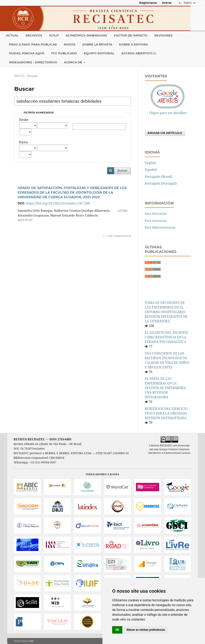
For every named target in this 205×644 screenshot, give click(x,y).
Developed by (24, 641)
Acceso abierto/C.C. (139, 53)
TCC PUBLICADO (64, 53)
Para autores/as (156, 220)
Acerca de (73, 62)
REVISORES (163, 35)
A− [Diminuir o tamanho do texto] (180, 3)
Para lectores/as (156, 213)
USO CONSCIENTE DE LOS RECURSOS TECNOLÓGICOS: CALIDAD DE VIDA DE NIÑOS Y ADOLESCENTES (167, 360)
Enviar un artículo (165, 133)
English (150, 163)
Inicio (19, 76)
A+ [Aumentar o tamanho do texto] (195, 3)
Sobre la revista (97, 44)
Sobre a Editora (133, 44)
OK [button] (117, 630)
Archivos (34, 35)
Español (151, 170)
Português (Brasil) (159, 177)
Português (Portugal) (161, 183)
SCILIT (54, 35)
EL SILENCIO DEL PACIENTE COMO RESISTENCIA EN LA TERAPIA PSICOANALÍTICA (166, 337)
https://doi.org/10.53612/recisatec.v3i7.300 (58, 203)
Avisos (70, 44)
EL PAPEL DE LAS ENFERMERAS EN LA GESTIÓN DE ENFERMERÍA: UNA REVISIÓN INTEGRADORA (166, 388)
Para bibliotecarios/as (160, 227)
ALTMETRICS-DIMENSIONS (86, 35)
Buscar (123, 170)
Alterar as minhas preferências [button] (146, 630)
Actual (12, 35)
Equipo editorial (99, 53)
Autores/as (99, 120)
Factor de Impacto (131, 35)
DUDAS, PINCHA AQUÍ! (27, 53)
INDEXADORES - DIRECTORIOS (33, 62)
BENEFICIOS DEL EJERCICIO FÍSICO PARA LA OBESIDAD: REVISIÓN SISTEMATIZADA (166, 413)
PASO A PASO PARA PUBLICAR (33, 44)
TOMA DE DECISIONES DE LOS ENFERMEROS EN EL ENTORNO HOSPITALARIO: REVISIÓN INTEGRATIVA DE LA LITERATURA (166, 312)
